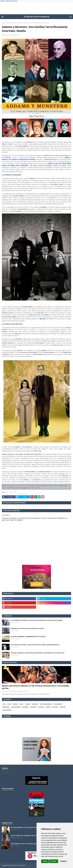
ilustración (25, 707)
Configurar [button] (63, 861)
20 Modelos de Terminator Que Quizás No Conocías (27, 628)
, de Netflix (46, 319)
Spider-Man (6, 707)
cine (7, 492)
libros (11, 492)
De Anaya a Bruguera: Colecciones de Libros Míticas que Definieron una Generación (38, 653)
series (7, 23)
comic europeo (7, 710)
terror (21, 704)
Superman (35, 704)
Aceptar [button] (45, 861)
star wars (41, 707)
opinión (48, 707)
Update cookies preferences (9, 1)
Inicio (3, 23)
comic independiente (46, 704)
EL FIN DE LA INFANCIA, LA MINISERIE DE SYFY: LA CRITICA (28, 637)
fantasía (28, 704)
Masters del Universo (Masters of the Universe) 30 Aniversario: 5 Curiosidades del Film (36, 687)
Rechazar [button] (54, 861)
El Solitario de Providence (37, 17)
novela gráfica (58, 704)
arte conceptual (16, 707)
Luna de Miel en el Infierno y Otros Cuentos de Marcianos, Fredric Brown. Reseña (37, 620)
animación (33, 707)
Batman (15, 704)
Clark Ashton (7, 35)
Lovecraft (62, 707)
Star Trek (55, 707)
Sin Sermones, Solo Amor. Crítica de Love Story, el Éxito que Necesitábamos (35, 645)
